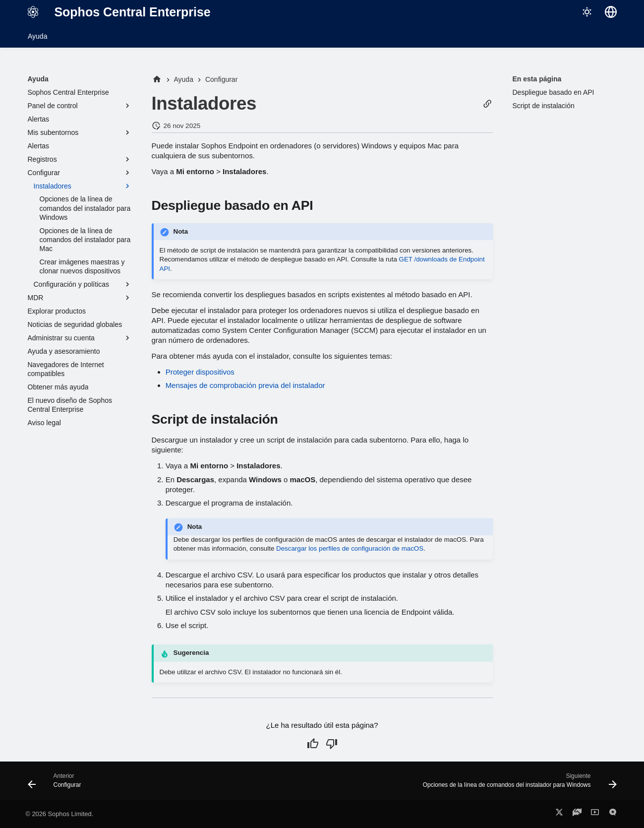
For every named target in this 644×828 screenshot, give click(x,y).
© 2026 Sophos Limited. (60, 814)
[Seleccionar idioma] (611, 12)
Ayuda (37, 36)
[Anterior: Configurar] (57, 784)
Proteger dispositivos (200, 372)
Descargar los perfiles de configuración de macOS (350, 548)
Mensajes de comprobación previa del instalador (245, 385)
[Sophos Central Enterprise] (33, 12)
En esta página (537, 79)
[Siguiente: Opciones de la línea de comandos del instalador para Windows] (517, 784)
